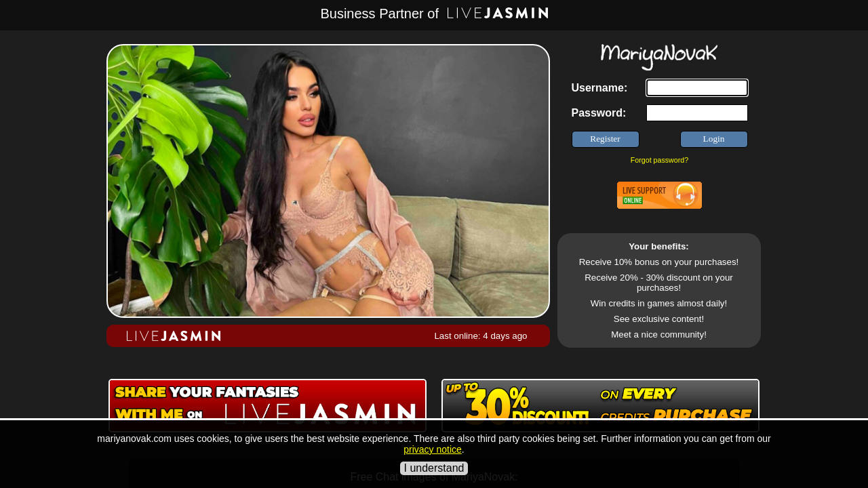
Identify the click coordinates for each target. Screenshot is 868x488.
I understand (434, 468)
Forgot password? (659, 160)
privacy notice (433, 449)
